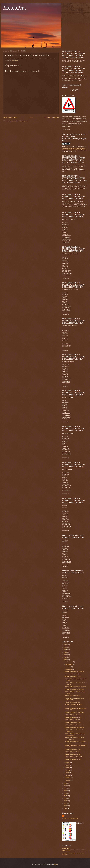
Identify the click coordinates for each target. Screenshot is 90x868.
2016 (66, 791)
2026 (66, 645)
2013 (66, 798)
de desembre (69, 662)
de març (68, 775)
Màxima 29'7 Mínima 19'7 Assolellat (74, 727)
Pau (65, 816)
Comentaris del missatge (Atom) (20, 121)
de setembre (69, 669)
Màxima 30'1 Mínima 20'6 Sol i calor (75, 725)
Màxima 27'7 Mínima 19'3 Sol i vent (74, 689)
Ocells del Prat (66, 851)
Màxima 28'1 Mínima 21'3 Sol (73, 715)
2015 (66, 793)
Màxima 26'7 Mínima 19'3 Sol (73, 696)
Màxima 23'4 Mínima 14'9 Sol (73, 674)
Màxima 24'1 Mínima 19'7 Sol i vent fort (75, 687)
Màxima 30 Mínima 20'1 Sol (72, 720)
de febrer (68, 778)
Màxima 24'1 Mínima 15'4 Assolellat (74, 671)
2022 (66, 655)
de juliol (68, 765)
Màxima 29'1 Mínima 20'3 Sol (73, 754)
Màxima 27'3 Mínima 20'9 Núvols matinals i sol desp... (74, 705)
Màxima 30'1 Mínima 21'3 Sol (73, 752)
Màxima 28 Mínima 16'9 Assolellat (74, 757)
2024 (66, 650)
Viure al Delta (66, 848)
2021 (66, 657)
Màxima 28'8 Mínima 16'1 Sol (73, 759)
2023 (66, 652)
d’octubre (68, 667)
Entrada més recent (10, 117)
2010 (66, 806)
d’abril (67, 773)
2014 (66, 796)
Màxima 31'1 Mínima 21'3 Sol (73, 722)
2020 (66, 660)
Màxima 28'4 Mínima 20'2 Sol (73, 717)
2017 (66, 788)
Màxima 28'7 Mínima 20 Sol (72, 702)
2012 (66, 801)
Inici (31, 117)
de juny (67, 768)
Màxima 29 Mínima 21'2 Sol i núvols (75, 712)
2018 (66, 786)
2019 (66, 783)
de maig (68, 770)
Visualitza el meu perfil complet (70, 818)
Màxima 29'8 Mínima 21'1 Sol (73, 749)
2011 (66, 803)
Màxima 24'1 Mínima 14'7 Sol (73, 677)
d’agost (67, 763)
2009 (66, 808)
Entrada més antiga (52, 117)
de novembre (69, 664)
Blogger (56, 864)
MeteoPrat (15, 8)
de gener (68, 780)
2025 (66, 647)
